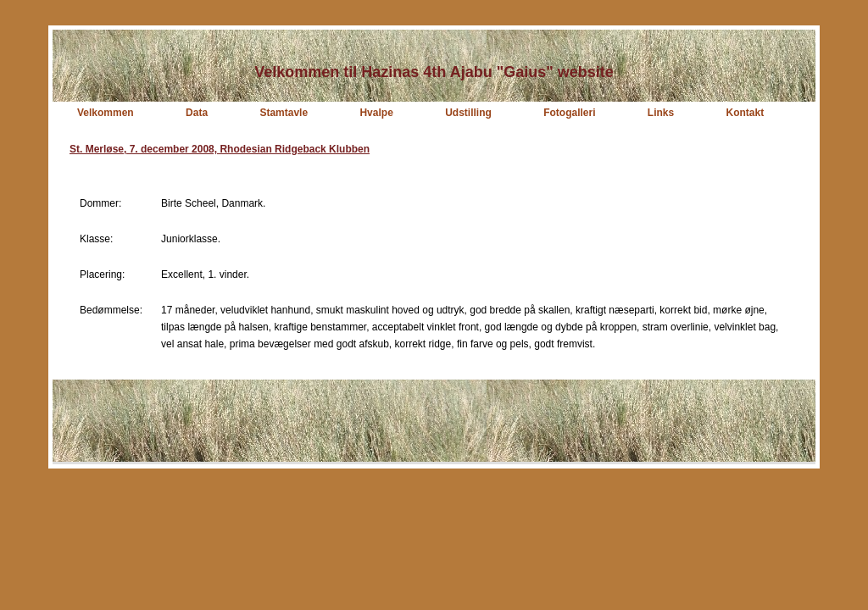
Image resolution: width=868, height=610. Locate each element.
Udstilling (468, 113)
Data (197, 113)
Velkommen (106, 113)
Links (661, 113)
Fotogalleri (569, 113)
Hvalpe (376, 113)
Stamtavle (284, 113)
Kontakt (746, 113)
